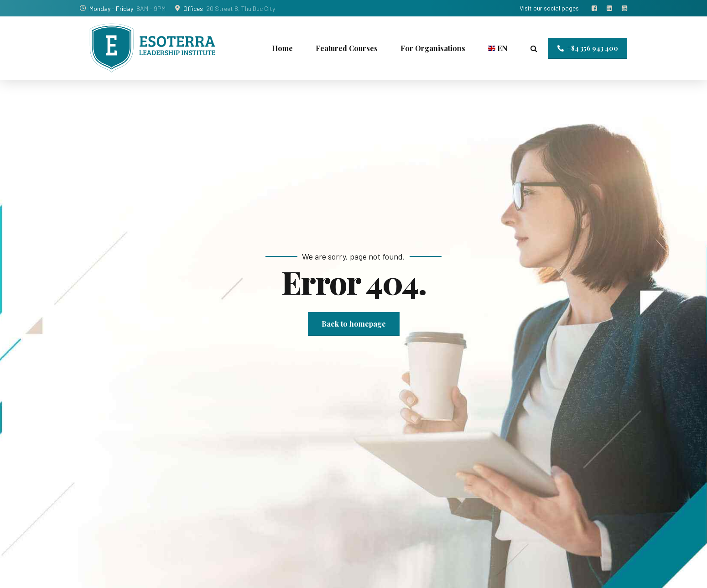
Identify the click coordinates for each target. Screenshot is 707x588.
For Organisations (433, 48)
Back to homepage (354, 324)
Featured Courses (347, 48)
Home (282, 48)
